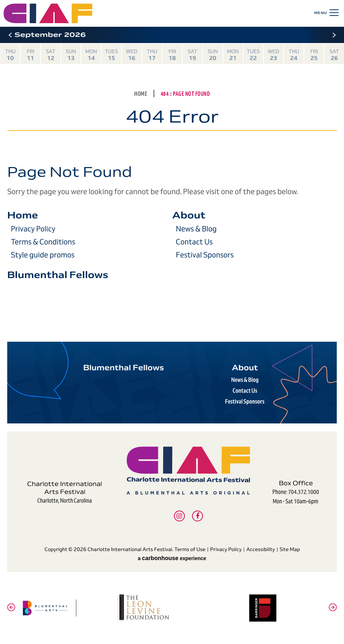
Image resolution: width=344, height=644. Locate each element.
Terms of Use (190, 549)
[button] (10, 35)
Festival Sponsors (205, 255)
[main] (172, 181)
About (189, 215)
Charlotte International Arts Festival (79, 13)
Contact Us (194, 242)
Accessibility (261, 549)
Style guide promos (43, 255)
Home (141, 94)
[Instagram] (179, 516)
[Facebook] (198, 516)
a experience (172, 558)
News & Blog (196, 229)
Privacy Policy (33, 229)
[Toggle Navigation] (333, 13)
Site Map (290, 549)
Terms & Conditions (43, 242)
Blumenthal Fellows (58, 275)
